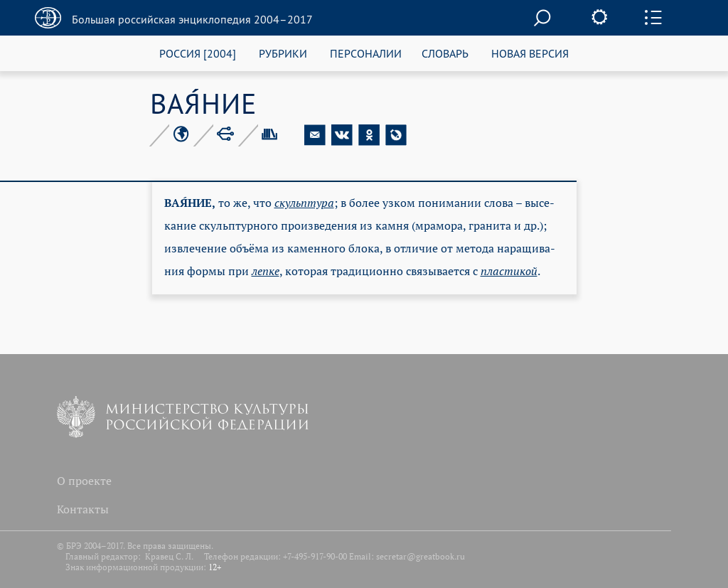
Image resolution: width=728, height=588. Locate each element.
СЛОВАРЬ (445, 53)
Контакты (83, 509)
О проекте (84, 481)
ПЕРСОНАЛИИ (366, 53)
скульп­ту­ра (304, 203)
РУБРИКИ (283, 53)
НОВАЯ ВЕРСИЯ (530, 53)
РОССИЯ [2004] (198, 53)
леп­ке (266, 271)
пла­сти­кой (509, 271)
